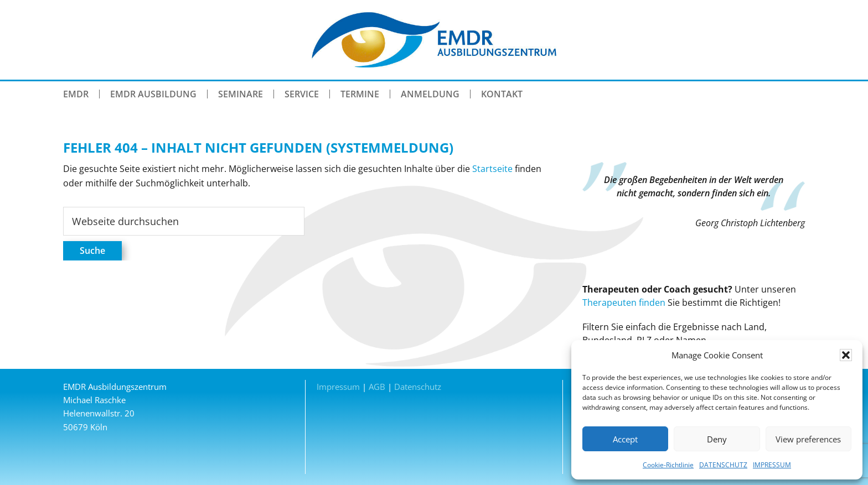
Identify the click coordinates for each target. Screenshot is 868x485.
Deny (717, 439)
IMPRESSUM (772, 465)
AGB (377, 387)
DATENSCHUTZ (723, 465)
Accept (625, 439)
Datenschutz (418, 387)
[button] (846, 355)
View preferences (808, 439)
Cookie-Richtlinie (668, 465)
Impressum (338, 387)
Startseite (492, 169)
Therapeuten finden (624, 303)
